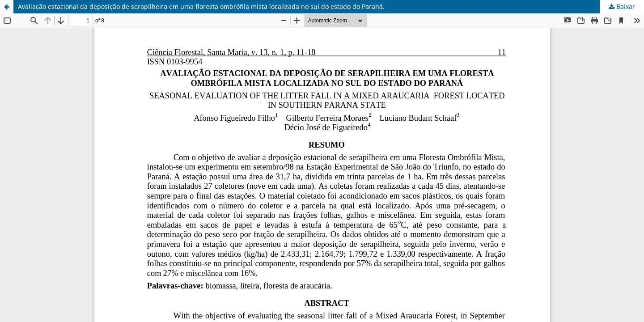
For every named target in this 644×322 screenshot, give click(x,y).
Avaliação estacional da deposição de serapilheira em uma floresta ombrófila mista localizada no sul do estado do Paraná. (201, 6)
